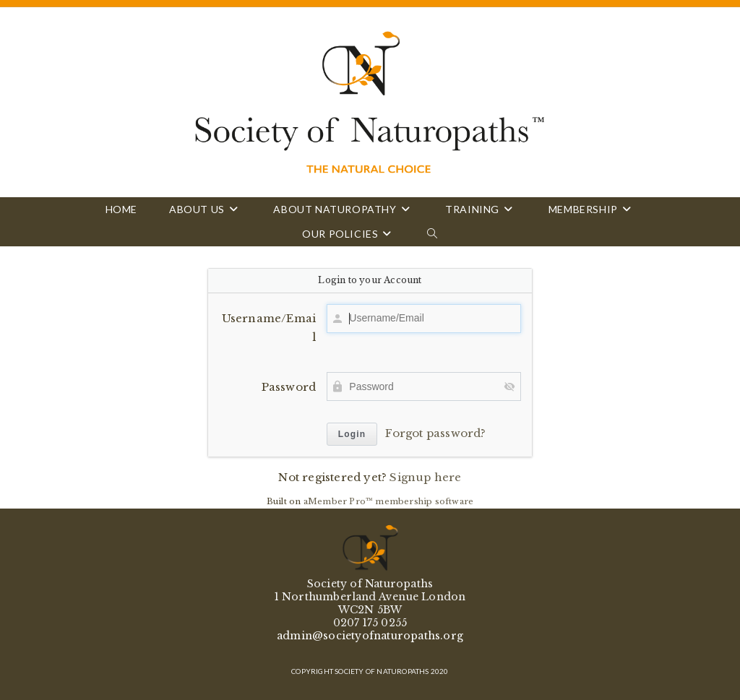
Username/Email (269, 328)
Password (289, 387)
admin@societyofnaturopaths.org (370, 636)
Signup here (425, 477)
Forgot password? (435, 433)
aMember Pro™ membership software (388, 501)
